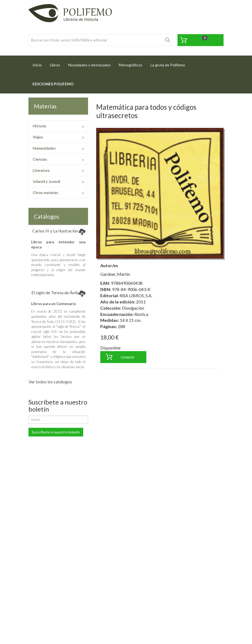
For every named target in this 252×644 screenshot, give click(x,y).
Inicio (39, 63)
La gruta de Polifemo (168, 65)
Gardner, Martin (115, 274)
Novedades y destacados (90, 65)
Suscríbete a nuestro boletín (56, 432)
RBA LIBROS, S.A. (136, 295)
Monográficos (131, 65)
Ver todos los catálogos (50, 382)
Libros (55, 65)
